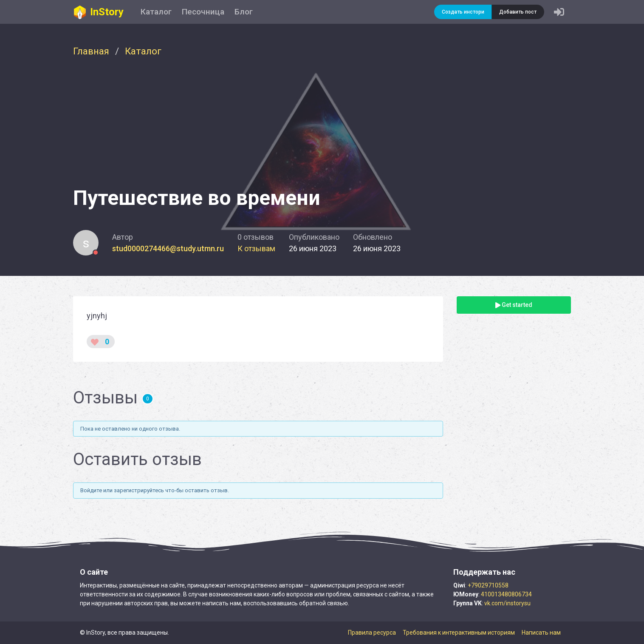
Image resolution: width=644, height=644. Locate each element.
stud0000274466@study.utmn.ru (168, 248)
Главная (91, 51)
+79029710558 (488, 585)
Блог (244, 12)
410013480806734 (506, 594)
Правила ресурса (372, 633)
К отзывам (256, 248)
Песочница (203, 12)
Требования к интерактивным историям (459, 633)
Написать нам (541, 633)
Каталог (156, 12)
